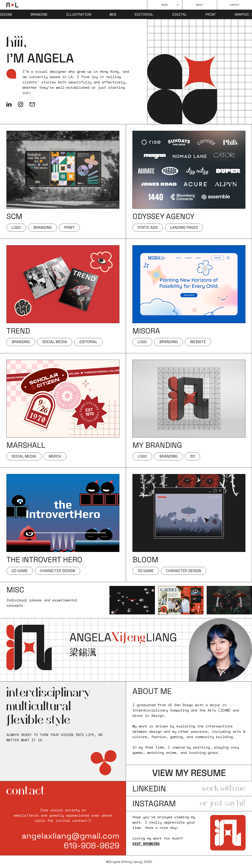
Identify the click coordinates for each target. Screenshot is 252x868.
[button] (165, 5)
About (200, 5)
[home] (12, 5)
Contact (235, 5)
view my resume (189, 773)
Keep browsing (146, 844)
